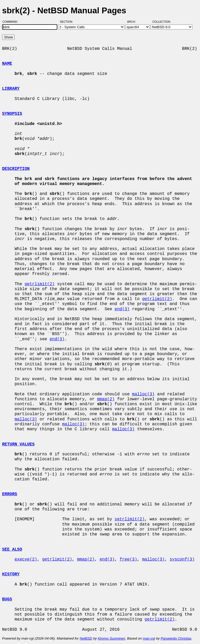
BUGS (7, 599)
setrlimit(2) (130, 519)
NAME (7, 64)
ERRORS (10, 494)
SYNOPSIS (12, 114)
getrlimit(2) (39, 284)
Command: (12, 22)
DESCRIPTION (16, 169)
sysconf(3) (182, 559)
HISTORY (11, 574)
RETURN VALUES (18, 444)
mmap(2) (106, 399)
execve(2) (26, 559)
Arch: (134, 22)
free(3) (128, 559)
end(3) (122, 309)
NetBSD (86, 638)
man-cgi (149, 638)
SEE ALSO (12, 550)
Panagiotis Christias (176, 638)
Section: (68, 22)
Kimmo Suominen (111, 638)
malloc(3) (143, 394)
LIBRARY (11, 89)
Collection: (162, 22)
